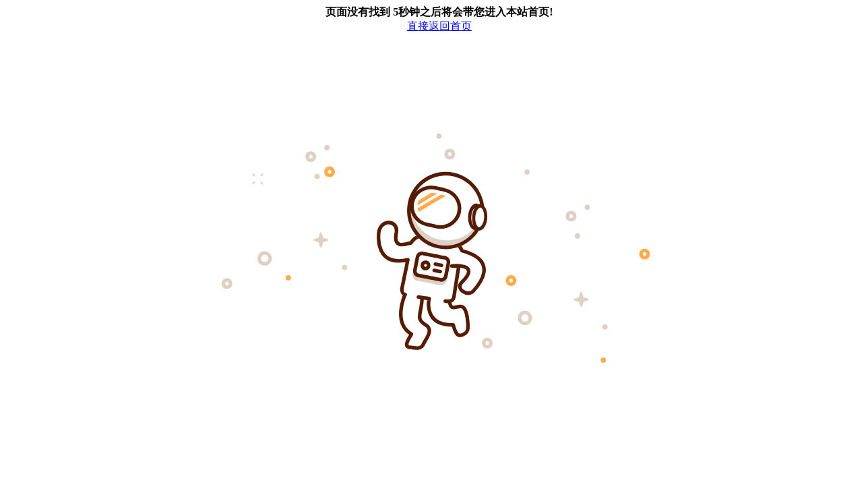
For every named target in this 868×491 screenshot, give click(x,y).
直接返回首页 (439, 26)
